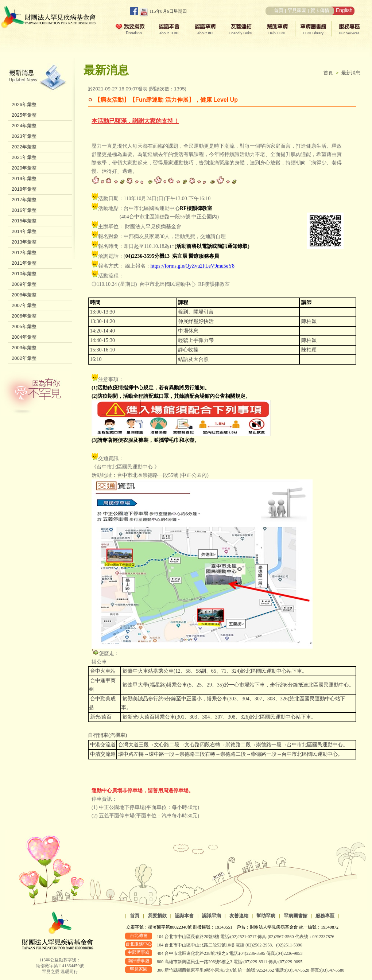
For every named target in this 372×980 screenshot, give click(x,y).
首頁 (279, 10)
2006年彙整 (24, 316)
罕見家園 (297, 10)
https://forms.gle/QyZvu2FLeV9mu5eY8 (193, 266)
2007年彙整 (24, 305)
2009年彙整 (24, 284)
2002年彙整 (24, 358)
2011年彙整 (24, 263)
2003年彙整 (24, 348)
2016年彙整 (24, 210)
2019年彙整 (24, 178)
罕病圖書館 (296, 916)
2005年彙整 (24, 326)
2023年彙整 (24, 136)
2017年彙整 (24, 200)
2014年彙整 (24, 231)
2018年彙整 (24, 189)
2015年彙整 (24, 221)
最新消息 (351, 73)
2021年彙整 (24, 157)
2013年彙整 (24, 242)
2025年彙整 (24, 115)
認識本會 (184, 916)
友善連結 (239, 916)
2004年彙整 (24, 337)
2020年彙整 (24, 168)
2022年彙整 (24, 147)
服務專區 (325, 916)
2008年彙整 (24, 295)
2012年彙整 (24, 252)
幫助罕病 (266, 916)
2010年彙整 (24, 274)
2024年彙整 (24, 126)
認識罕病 (212, 916)
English (344, 10)
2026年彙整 (24, 104)
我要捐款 (157, 916)
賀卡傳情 (320, 10)
